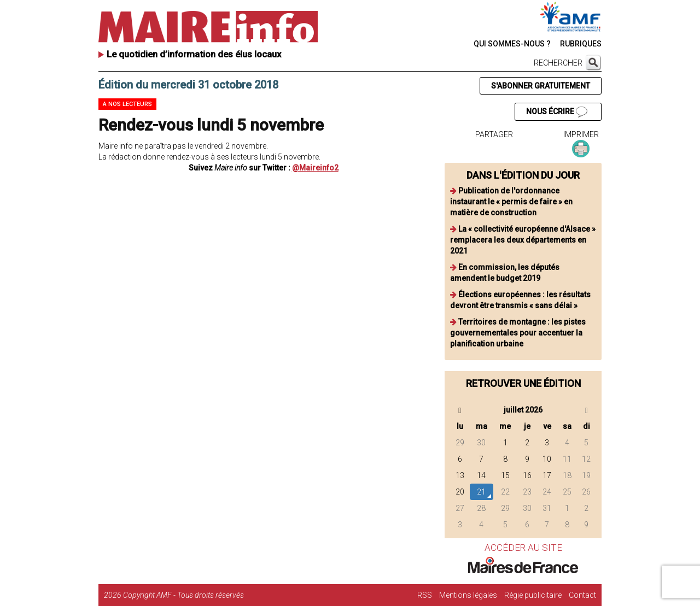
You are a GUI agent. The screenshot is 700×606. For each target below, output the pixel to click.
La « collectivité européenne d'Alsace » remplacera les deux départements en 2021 (523, 240)
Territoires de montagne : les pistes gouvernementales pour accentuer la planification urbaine (518, 333)
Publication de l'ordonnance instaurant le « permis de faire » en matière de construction (511, 202)
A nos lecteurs (127, 104)
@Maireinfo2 (315, 168)
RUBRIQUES (581, 44)
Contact (582, 595)
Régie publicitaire (533, 595)
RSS (425, 595)
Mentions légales (468, 595)
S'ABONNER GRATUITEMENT (541, 86)
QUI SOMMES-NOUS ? (512, 44)
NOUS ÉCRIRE (557, 112)
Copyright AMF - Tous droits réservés (183, 595)
